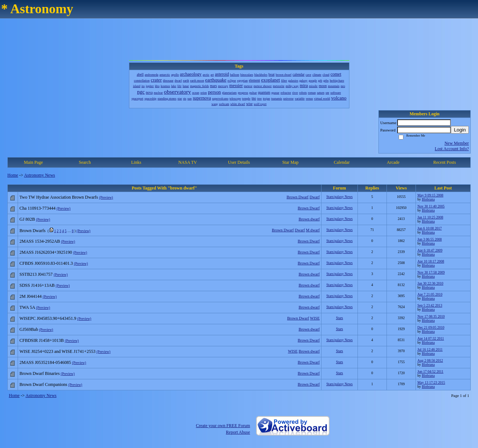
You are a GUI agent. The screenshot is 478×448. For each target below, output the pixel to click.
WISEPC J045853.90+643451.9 (48, 318)
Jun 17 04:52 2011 (430, 371)
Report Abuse (238, 432)
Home (13, 175)
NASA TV (188, 162)
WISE (315, 318)
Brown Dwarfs (33, 231)
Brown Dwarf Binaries (39, 373)
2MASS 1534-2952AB (40, 241)
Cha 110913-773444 (37, 208)
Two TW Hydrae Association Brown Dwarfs (59, 197)
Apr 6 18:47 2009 (430, 250)
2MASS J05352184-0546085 (45, 362)
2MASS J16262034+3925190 (46, 252)
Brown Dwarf (298, 197)
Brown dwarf (309, 219)
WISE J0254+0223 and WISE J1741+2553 (57, 351)
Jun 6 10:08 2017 (430, 228)
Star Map (290, 162)
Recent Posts (445, 162)
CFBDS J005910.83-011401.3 (46, 263)
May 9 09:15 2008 (430, 195)
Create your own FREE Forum (223, 426)
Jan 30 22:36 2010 (430, 283)
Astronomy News (39, 175)
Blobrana (428, 199)
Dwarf (315, 197)
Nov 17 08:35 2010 (431, 316)
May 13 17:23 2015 (431, 382)
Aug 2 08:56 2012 (430, 360)
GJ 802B (27, 219)
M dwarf (313, 230)
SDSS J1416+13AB (37, 285)
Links (136, 162)
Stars (339, 318)
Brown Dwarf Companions (43, 384)
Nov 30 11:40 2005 (431, 206)
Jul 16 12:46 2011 (430, 349)
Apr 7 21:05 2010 (430, 294)
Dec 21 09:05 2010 (431, 327)
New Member (457, 143)
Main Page (33, 162)
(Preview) (106, 197)
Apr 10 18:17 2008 (431, 261)
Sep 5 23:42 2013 (430, 305)
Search (85, 162)
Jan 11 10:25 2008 (430, 217)
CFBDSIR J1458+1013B (42, 340)
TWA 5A (27, 307)
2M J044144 (30, 296)
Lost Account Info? (452, 149)
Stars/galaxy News (339, 197)
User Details (239, 162)
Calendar (342, 162)
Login (460, 130)
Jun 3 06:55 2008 (430, 239)
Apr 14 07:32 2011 (431, 338)
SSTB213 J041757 (36, 274)
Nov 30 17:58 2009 (431, 272)
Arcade (393, 162)
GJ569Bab (29, 329)
